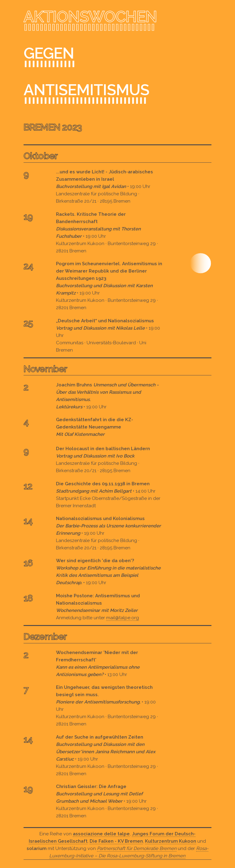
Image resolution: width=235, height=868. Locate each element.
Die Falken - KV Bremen (116, 841)
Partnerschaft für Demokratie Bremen (137, 848)
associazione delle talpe (101, 834)
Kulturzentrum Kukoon (171, 841)
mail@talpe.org (123, 618)
